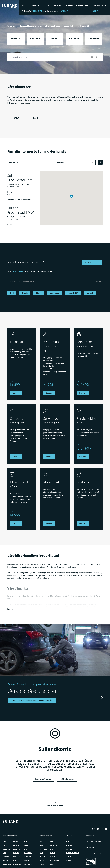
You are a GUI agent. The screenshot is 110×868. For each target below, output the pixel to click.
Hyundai (43, 855)
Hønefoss (17, 848)
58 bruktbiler (18, 271)
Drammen (6, 855)
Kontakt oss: (91, 834)
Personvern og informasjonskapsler (97, 852)
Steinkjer (27, 855)
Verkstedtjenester (72, 852)
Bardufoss (6, 848)
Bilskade (69, 5)
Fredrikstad (7, 863)
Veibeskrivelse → (25, 199)
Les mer (11, 608)
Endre (65, 11)
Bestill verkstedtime (32, 5)
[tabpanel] (55, 692)
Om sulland (100, 5)
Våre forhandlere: (10, 834)
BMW (16, 118)
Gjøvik (5, 867)
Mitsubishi (54, 844)
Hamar (16, 840)
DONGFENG (43, 848)
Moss (26, 840)
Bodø (4, 852)
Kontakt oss (82, 5)
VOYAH (52, 863)
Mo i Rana (16, 867)
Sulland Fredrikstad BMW (17, 603)
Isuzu (42, 859)
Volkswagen (55, 859)
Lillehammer (18, 863)
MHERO (42, 867)
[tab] (7, 672)
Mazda (42, 863)
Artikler (69, 855)
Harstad (16, 844)
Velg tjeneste (74, 162)
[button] (71, 197)
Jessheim (16, 852)
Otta (26, 848)
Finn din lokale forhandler (95, 841)
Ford (36, 118)
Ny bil (48, 5)
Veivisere (69, 859)
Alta (4, 840)
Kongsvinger (18, 855)
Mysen (26, 844)
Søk (96, 11)
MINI (52, 840)
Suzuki (53, 852)
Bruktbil (58, 5)
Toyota (53, 855)
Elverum (5, 859)
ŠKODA (52, 848)
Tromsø (27, 859)
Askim (5, 844)
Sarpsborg (28, 852)
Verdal (27, 867)
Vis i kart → (12, 199)
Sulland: (69, 834)
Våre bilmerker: (46, 834)
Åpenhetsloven (90, 846)
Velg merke (29, 162)
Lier (15, 859)
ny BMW (55, 603)
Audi (41, 840)
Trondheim (28, 863)
